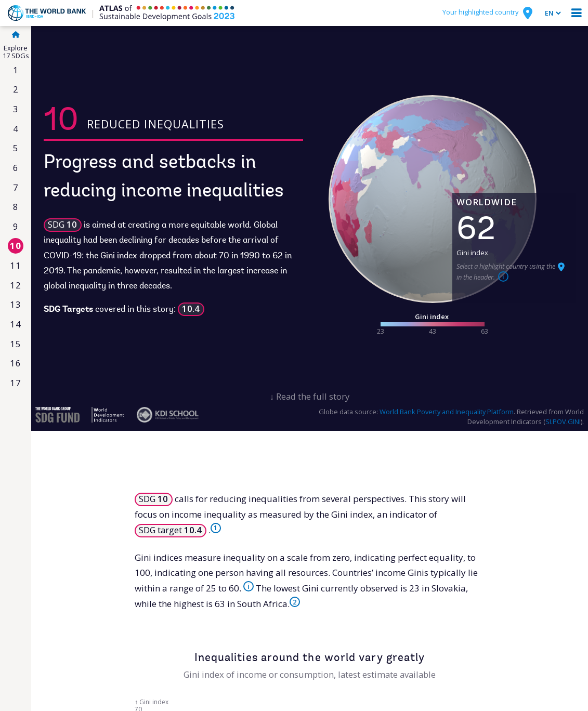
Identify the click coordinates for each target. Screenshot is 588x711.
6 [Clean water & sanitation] (16, 168)
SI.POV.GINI (563, 422)
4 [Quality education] (16, 129)
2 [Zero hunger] (16, 89)
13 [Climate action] (16, 304)
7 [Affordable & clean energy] (16, 187)
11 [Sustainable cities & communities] (16, 265)
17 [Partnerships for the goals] (16, 383)
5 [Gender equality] (16, 148)
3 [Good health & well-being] (16, 109)
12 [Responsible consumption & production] (16, 285)
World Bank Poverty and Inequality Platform (447, 412)
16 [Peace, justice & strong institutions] (16, 363)
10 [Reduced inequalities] (16, 246)
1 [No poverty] (16, 70)
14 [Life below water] (16, 324)
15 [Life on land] (16, 344)
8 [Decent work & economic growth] (16, 207)
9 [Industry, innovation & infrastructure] (16, 226)
